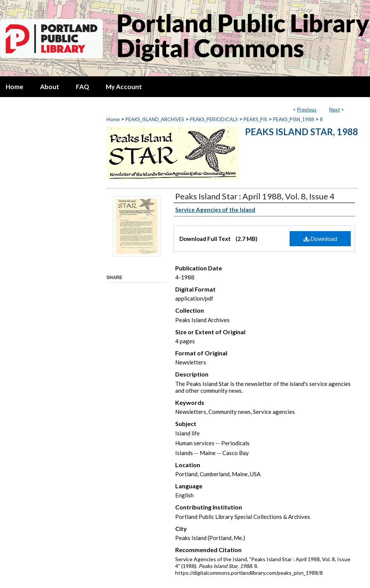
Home (113, 119)
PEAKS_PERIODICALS (214, 119)
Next (335, 110)
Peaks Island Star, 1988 (301, 132)
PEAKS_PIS (255, 119)
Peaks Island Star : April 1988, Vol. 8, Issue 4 (255, 196)
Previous (307, 110)
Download (320, 238)
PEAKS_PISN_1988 (294, 119)
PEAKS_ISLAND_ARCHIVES (155, 119)
